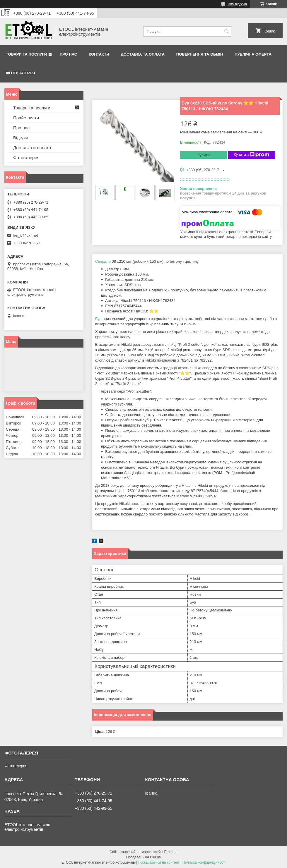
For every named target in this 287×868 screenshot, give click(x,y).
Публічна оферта (253, 54)
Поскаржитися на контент (158, 862)
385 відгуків (238, 4)
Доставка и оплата (32, 148)
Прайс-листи (26, 118)
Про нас (68, 54)
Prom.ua (171, 852)
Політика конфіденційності (204, 862)
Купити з (251, 155)
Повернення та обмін (200, 54)
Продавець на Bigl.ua (143, 857)
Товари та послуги (26, 54)
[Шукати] (226, 31)
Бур (98, 319)
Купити (204, 155)
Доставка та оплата (143, 54)
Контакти (99, 54)
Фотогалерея (20, 73)
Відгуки (20, 138)
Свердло (103, 261)
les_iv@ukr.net (25, 235)
